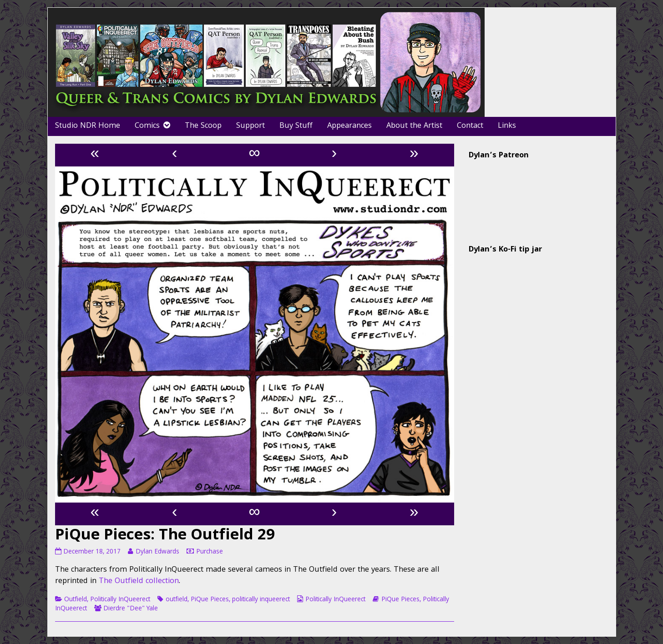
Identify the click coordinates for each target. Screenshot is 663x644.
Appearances (349, 126)
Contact (470, 126)
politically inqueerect (261, 600)
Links (507, 126)
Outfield (76, 600)
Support (251, 126)
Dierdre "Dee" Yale (131, 609)
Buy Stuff (296, 126)
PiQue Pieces (210, 600)
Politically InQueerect (120, 600)
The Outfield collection (139, 581)
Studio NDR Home (88, 126)
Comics (147, 126)
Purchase (210, 552)
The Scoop (203, 126)
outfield (177, 600)
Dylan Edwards (157, 552)
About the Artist (414, 126)
